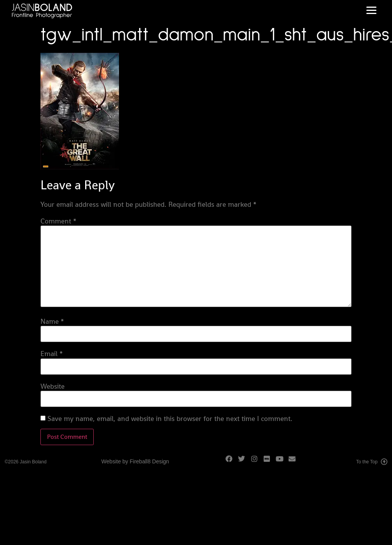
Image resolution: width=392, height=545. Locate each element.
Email (52, 354)
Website (52, 386)
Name (52, 321)
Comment (58, 221)
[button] (371, 10)
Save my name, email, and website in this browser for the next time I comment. (170, 419)
